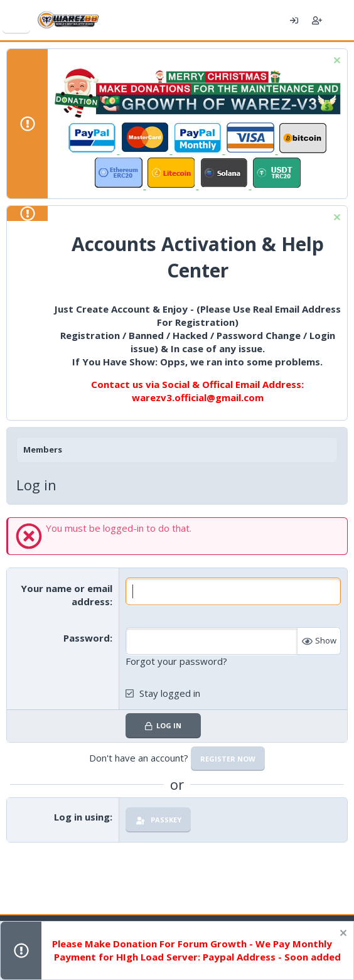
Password (87, 638)
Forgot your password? (176, 661)
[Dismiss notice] (335, 62)
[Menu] (16, 20)
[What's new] (340, 20)
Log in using (82, 817)
